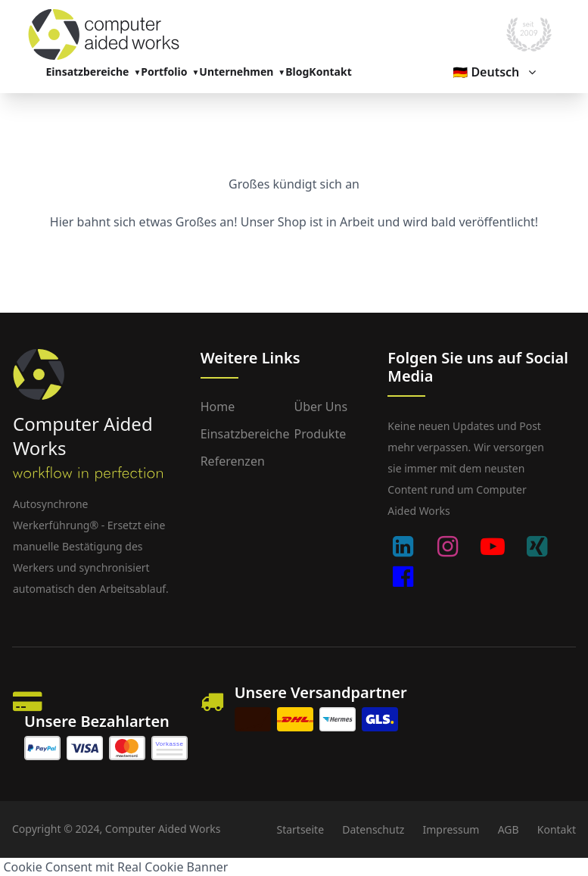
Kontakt (330, 72)
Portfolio (164, 72)
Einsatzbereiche (88, 72)
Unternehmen (236, 72)
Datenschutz (373, 829)
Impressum (451, 829)
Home (218, 407)
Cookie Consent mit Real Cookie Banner (116, 867)
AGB (509, 829)
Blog (297, 72)
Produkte (320, 434)
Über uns (320, 407)
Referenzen (233, 461)
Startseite (300, 829)
